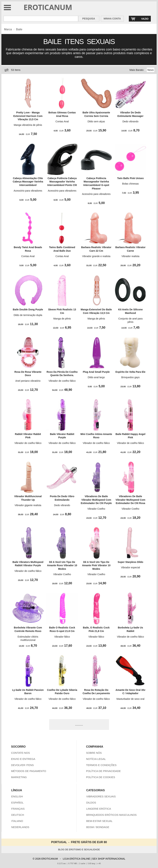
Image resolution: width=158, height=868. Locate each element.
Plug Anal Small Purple (96, 372)
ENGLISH (17, 796)
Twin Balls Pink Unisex (130, 178)
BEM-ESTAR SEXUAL (99, 821)
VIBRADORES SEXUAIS (101, 796)
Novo (151, 70)
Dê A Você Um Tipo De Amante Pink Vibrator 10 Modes (96, 565)
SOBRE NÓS (94, 753)
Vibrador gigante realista (28, 505)
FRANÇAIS (18, 809)
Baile (19, 29)
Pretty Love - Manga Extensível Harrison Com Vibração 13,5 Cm (28, 116)
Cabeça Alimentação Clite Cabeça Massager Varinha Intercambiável (28, 182)
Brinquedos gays (130, 377)
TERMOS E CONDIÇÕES (101, 765)
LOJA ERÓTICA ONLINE (76, 859)
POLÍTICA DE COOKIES (101, 777)
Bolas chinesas (130, 184)
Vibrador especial (130, 567)
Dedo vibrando (130, 121)
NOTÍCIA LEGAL (96, 759)
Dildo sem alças (96, 121)
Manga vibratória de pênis (28, 125)
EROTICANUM (48, 7)
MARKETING (19, 777)
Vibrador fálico (62, 637)
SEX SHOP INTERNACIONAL (109, 859)
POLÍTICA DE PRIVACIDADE (103, 771)
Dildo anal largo (96, 377)
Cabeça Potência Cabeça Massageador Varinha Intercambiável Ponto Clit (62, 182)
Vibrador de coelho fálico (62, 381)
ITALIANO (17, 821)
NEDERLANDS (20, 827)
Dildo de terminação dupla (28, 315)
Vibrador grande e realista (96, 256)
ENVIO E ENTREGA (23, 759)
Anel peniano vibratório (28, 381)
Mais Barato (137, 70)
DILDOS (91, 803)
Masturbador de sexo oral (130, 699)
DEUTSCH (18, 815)
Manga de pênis (62, 319)
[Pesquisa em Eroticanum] (41, 19)
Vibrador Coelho (96, 509)
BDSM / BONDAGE (98, 827)
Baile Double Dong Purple (28, 309)
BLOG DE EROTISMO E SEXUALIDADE (79, 850)
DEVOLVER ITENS (22, 765)
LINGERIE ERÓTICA (99, 809)
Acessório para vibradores (28, 191)
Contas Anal (62, 121)
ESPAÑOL (17, 803)
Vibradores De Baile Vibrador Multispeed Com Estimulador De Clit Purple (96, 500)
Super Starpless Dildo (130, 562)
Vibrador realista (130, 256)
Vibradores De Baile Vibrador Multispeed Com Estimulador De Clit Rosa (130, 500)
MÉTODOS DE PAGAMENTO (29, 771)
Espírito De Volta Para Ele (130, 372)
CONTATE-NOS (20, 753)
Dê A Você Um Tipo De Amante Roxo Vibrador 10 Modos (62, 565)
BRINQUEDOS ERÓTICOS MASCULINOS (112, 815)
